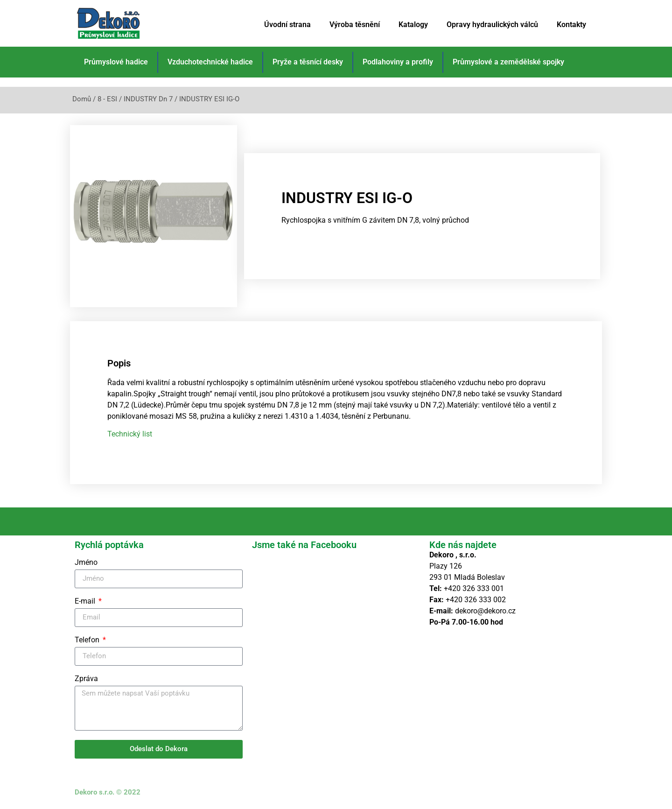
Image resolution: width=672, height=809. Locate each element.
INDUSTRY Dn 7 (148, 99)
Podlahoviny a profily (398, 62)
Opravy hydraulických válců (492, 25)
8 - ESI (107, 99)
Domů (82, 99)
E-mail (86, 601)
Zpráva (86, 679)
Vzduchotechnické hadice (210, 62)
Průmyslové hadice (116, 62)
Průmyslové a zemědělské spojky (508, 62)
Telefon (88, 640)
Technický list (130, 434)
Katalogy (413, 25)
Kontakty (571, 25)
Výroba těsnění (355, 25)
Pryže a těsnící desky (308, 62)
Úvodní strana (287, 25)
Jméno (86, 563)
